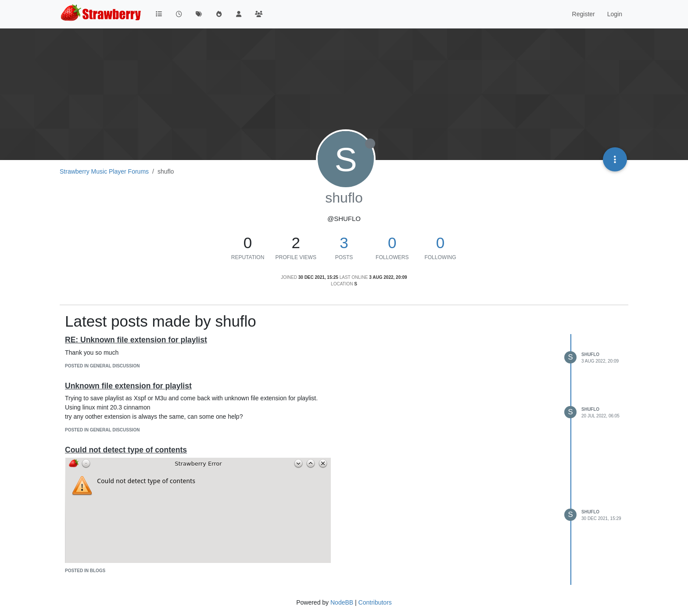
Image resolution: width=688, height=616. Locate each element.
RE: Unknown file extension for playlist (136, 340)
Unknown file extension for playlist (128, 386)
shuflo (590, 354)
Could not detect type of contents (126, 450)
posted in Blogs (85, 571)
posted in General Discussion (102, 366)
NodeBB (342, 602)
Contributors (375, 602)
